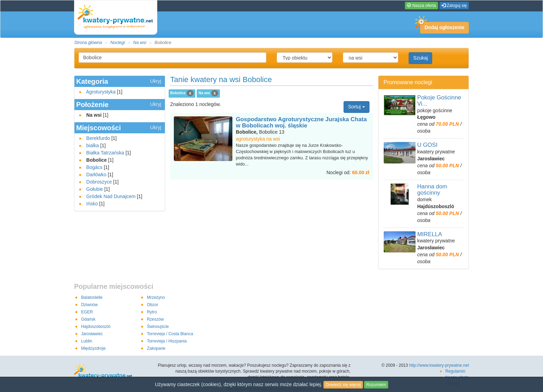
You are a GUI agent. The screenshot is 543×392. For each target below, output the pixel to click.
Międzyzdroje (93, 348)
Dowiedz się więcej (343, 385)
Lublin (87, 341)
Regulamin (455, 371)
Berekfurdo (98, 138)
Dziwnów (89, 305)
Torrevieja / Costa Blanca (170, 334)
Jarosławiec (92, 334)
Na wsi (140, 43)
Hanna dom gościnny (432, 190)
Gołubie (95, 189)
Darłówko (96, 175)
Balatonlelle (92, 297)
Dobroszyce (99, 182)
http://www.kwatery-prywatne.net (439, 365)
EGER (87, 312)
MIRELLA (430, 234)
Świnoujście (158, 327)
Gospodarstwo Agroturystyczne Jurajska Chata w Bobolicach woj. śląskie (301, 122)
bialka (93, 145)
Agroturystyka (101, 92)
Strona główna (88, 43)
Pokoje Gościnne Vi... (439, 101)
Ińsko (92, 204)
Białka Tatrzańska (105, 153)
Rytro (152, 312)
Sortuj (356, 107)
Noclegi (118, 43)
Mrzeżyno (156, 297)
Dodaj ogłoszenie (442, 26)
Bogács (94, 167)
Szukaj (420, 58)
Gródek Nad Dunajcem (111, 196)
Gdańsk (88, 319)
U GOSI (428, 145)
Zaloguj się (454, 6)
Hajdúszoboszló (96, 327)
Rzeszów (155, 319)
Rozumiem (376, 385)
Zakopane (156, 348)
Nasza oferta (421, 6)
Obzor (153, 305)
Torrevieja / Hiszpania (167, 341)
